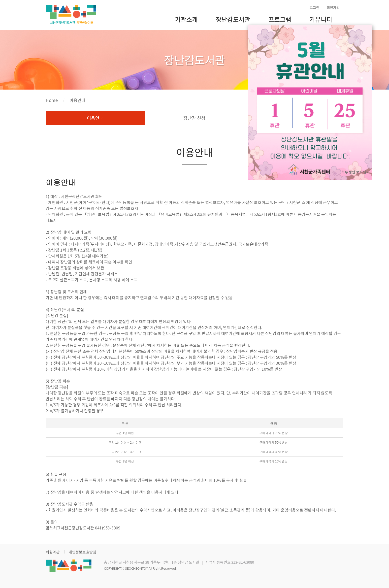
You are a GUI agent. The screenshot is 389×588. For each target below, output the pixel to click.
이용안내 (77, 100)
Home (52, 100)
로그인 (314, 7)
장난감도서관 (233, 19)
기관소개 (186, 19)
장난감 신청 (194, 118)
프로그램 (280, 19)
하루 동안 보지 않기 (356, 172)
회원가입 (333, 7)
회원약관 (53, 552)
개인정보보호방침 (82, 552)
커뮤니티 (321, 19)
